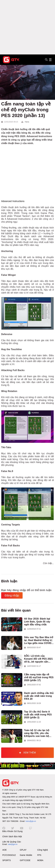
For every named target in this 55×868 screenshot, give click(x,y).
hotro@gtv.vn (31, 821)
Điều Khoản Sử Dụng (12, 831)
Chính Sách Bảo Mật (12, 836)
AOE (5, 850)
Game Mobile (26, 855)
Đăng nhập (12, 595)
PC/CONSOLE (9, 855)
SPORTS (7, 860)
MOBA (40, 860)
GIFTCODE (25, 860)
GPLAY (23, 850)
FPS (39, 855)
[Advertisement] (27, 27)
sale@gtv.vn (13, 844)
